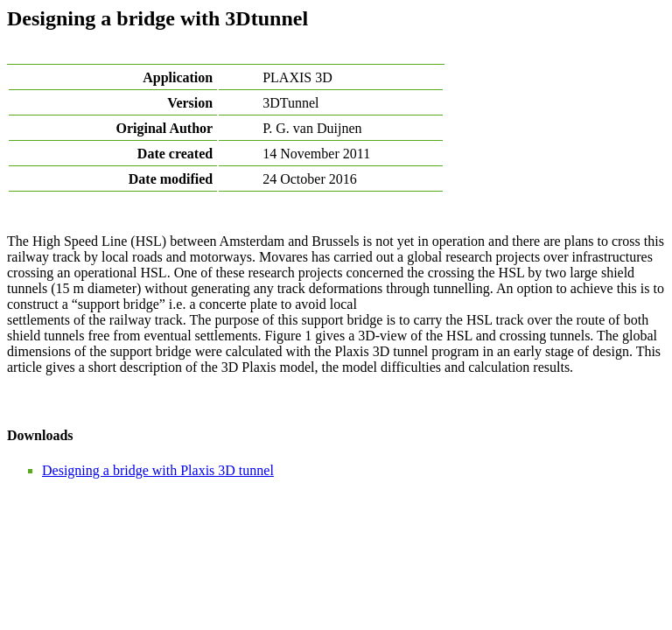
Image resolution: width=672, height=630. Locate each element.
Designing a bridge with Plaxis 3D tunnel (158, 470)
